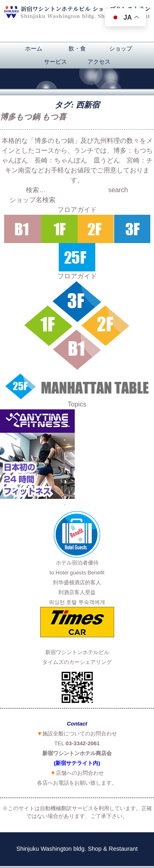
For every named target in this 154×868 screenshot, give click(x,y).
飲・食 (77, 48)
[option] (77, 454)
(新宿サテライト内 (76, 763)
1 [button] (65, 505)
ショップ (121, 48)
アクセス (99, 62)
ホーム (34, 48)
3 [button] (90, 505)
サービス (55, 62)
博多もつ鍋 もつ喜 (33, 117)
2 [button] (77, 505)
